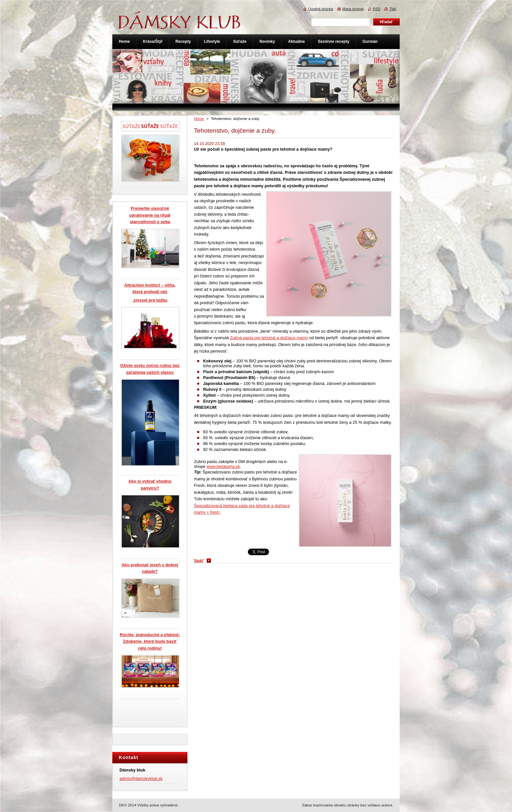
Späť (199, 561)
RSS (376, 9)
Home (199, 119)
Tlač (393, 9)
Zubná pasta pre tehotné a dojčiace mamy (269, 338)
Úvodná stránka (321, 9)
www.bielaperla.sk (223, 466)
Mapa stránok (353, 9)
